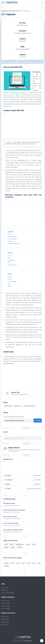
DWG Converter (6, 603)
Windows (11, 232)
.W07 (23, 563)
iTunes (10, 234)
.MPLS (28, 544)
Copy (38, 420)
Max (9, 258)
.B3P (12, 563)
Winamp (10, 241)
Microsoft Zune (12, 237)
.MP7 (6, 544)
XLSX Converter (6, 606)
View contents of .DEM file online (13, 530)
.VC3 (34, 563)
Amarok (10, 277)
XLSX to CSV (5, 624)
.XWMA (6, 563)
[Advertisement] (23, 126)
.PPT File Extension (16, 525)
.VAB (39, 563)
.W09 (18, 563)
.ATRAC (6, 566)
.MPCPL (20, 547)
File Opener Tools (14, 11)
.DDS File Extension (16, 519)
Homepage (4, 11)
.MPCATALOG (20, 544)
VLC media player (13, 239)
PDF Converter (5, 601)
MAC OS (10, 253)
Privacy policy (5, 590)
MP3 (40, 93)
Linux (10, 274)
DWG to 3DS (5, 622)
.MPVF (13, 547)
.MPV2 (6, 547)
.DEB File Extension (16, 505)
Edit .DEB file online (9, 503)
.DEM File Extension (16, 532)
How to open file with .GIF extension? (14, 510)
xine (9, 284)
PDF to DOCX (5, 617)
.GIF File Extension (16, 512)
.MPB (12, 544)
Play (9, 263)
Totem (10, 279)
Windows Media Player (14, 244)
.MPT (34, 544)
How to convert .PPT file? (11, 523)
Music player (11, 260)
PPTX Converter (6, 609)
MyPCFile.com (29, 641)
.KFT (29, 563)
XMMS (10, 286)
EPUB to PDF (5, 619)
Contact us (4, 588)
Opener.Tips (15, 392)
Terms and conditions (8, 593)
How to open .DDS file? (10, 517)
